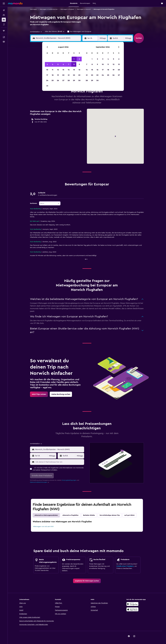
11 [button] (53, 70)
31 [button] (47, 86)
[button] (4, 3)
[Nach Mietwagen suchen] (4, 20)
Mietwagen (33, 9)
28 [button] (69, 80)
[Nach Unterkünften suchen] (4, 15)
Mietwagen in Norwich (84, 9)
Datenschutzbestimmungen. (39, 482)
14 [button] (69, 70)
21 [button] (69, 75)
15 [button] (74, 70)
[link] (39, 394)
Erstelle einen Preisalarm (125, 566)
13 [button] (63, 70)
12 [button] (58, 70)
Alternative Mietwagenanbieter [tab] (46, 515)
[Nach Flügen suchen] (4, 10)
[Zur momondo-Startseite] (15, 3)
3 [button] (47, 64)
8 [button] (74, 64)
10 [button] (47, 70)
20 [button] (63, 75)
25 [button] (53, 80)
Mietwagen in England (67, 9)
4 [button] (53, 64)
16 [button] (79, 70)
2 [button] (79, 59)
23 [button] (79, 75)
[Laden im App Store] (132, 609)
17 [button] (47, 75)
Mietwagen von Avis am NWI (43, 527)
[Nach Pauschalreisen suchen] (4, 24)
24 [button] (47, 80)
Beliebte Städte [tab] (89, 515)
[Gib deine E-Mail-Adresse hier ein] (59, 462)
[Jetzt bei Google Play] (132, 604)
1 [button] (74, 59)
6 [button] (63, 64)
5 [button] (58, 64)
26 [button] (58, 80)
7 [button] (69, 64)
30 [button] (79, 80)
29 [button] (74, 80)
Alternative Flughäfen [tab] (70, 515)
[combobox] (36, 32)
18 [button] (53, 75)
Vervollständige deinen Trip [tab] (110, 515)
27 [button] (63, 80)
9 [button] (79, 64)
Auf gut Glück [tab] (129, 515)
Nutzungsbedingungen (69, 480)
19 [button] (58, 75)
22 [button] (74, 75)
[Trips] (4, 31)
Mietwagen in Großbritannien (49, 9)
